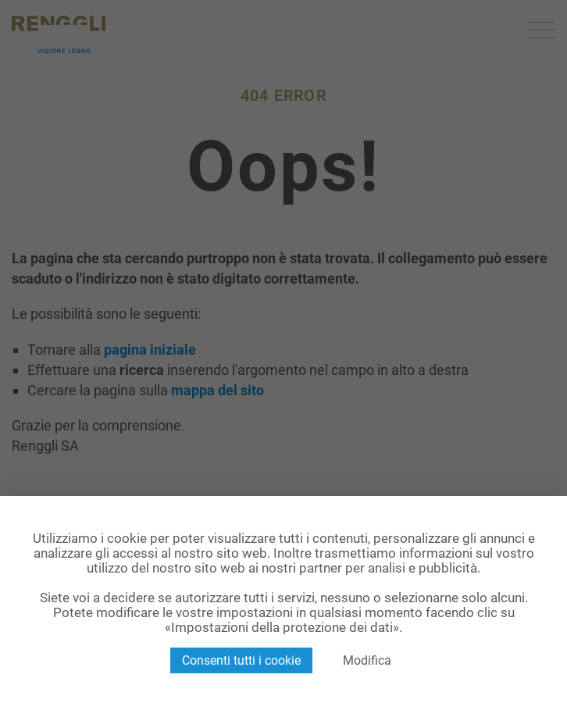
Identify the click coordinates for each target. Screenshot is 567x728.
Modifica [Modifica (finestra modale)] (367, 660)
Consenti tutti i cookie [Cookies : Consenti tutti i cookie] (241, 660)
